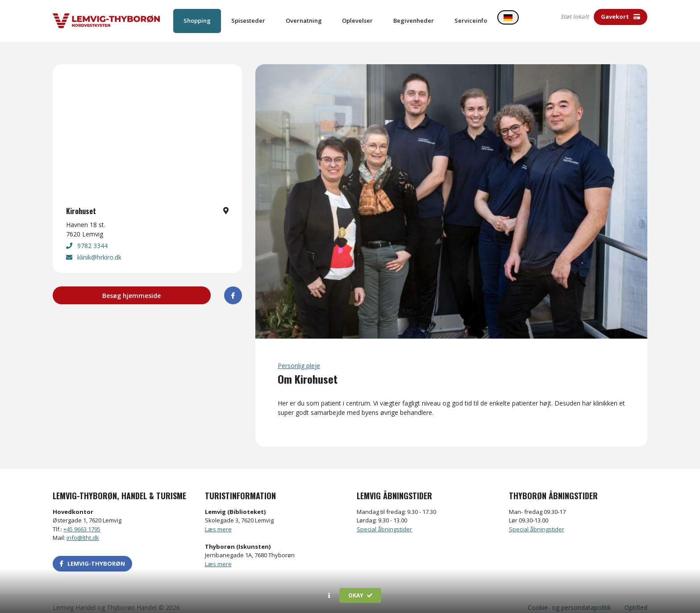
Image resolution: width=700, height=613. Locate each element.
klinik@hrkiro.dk (94, 249)
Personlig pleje (299, 357)
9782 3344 (87, 238)
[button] (329, 596)
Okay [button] (360, 595)
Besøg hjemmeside (131, 288)
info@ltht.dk (83, 530)
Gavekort (621, 17)
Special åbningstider (384, 521)
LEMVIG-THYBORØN (92, 555)
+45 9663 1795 (82, 521)
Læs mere (218, 521)
